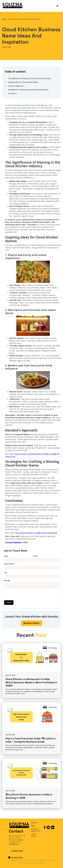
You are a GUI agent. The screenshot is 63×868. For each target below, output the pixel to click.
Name (6, 556)
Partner (31, 623)
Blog (33, 826)
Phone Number (9, 564)
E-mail (35, 556)
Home (4, 19)
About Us (35, 823)
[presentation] (20, 593)
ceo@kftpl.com (14, 844)
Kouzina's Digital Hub (36, 830)
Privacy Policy (34, 835)
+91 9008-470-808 (17, 851)
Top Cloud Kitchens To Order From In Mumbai (36, 533)
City (6, 573)
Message (7, 580)
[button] (57, 6)
